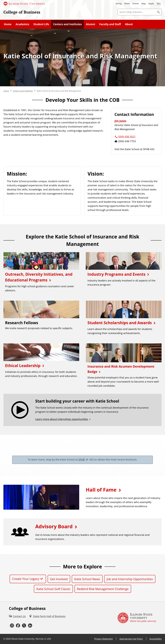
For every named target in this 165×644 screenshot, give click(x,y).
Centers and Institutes (67, 24)
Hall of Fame (101, 490)
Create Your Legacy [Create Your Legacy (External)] (26, 579)
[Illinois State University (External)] (24, 4)
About (129, 24)
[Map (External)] (144, 4)
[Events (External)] (136, 4)
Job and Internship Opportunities (130, 579)
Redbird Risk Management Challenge (103, 589)
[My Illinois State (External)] (159, 4)
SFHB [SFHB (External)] (82, 459)
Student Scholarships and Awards (120, 323)
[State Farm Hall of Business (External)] (47, 616)
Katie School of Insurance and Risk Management (59, 91)
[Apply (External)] (151, 4)
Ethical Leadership (23, 366)
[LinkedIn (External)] (30, 626)
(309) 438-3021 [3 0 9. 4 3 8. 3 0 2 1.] (127, 136)
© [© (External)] (4, 639)
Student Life (41, 24)
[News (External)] (127, 4)
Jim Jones (120, 121)
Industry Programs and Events (116, 274)
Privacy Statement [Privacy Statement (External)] (104, 639)
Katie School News (87, 579)
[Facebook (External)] (18, 626)
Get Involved (59, 579)
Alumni (91, 24)
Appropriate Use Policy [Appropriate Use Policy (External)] (131, 639)
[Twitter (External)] (24, 626)
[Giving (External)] (119, 4)
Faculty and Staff (110, 24)
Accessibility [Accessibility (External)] (156, 639)
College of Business (22, 12)
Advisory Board (54, 526)
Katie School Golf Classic (53, 589)
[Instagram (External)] (12, 626)
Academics (22, 24)
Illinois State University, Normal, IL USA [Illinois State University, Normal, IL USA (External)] (31, 639)
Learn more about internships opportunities (62, 419)
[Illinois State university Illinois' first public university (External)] (137, 618)
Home (8, 24)
